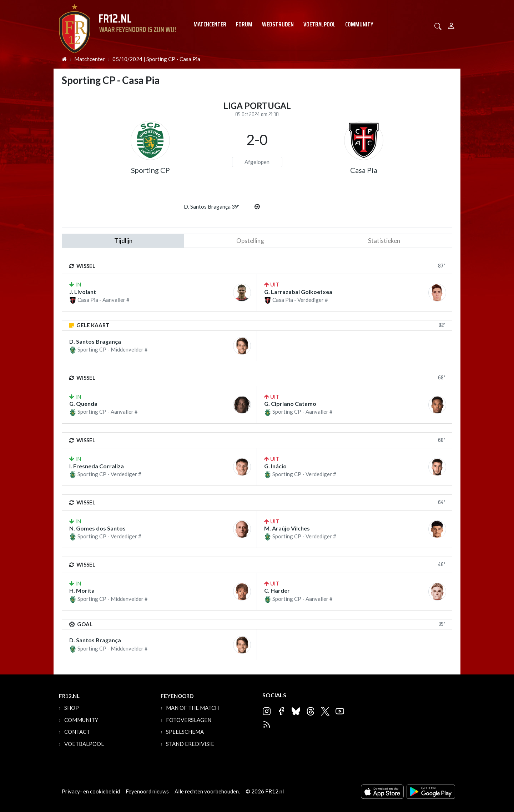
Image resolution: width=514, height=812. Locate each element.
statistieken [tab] (384, 241)
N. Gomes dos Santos (97, 528)
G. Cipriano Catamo (290, 403)
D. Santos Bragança (95, 341)
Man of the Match (192, 708)
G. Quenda (83, 403)
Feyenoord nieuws (147, 791)
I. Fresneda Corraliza (97, 466)
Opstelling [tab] (250, 241)
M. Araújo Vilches (287, 528)
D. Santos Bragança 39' (211, 206)
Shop (72, 708)
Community (359, 24)
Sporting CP (150, 170)
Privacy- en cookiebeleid (91, 791)
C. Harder (277, 590)
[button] (438, 26)
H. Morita (82, 590)
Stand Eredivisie (190, 744)
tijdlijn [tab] (123, 241)
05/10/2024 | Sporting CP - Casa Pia (156, 59)
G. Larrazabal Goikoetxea (298, 292)
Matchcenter (210, 24)
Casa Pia (364, 170)
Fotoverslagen (189, 720)
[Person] (451, 25)
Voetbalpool (319, 24)
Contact (77, 732)
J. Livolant (83, 292)
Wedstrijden (278, 24)
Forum (244, 24)
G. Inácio (275, 466)
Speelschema (185, 732)
